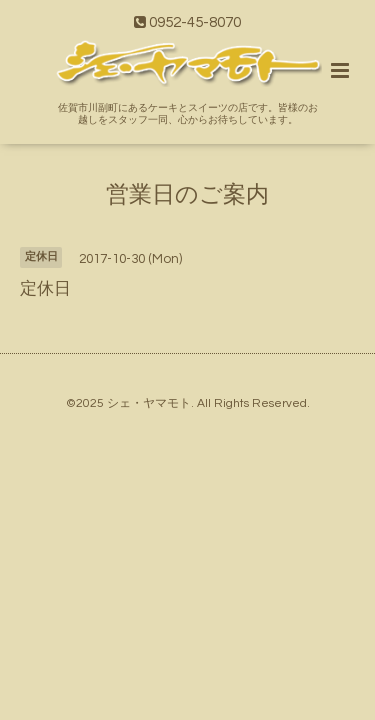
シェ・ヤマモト (149, 403)
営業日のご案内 (187, 194)
